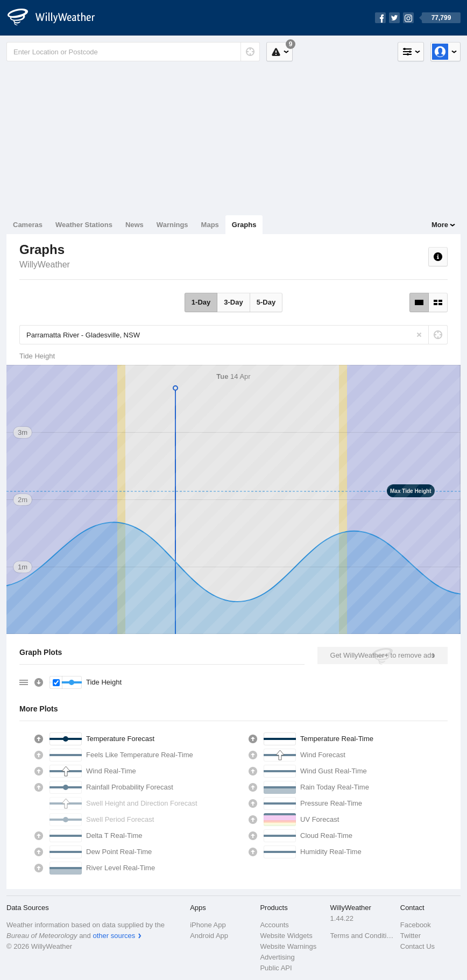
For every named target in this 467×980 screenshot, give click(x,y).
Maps (210, 225)
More (440, 225)
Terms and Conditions (362, 936)
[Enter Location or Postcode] (133, 52)
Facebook (416, 925)
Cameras (28, 225)
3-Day (233, 302)
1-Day (201, 302)
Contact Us (418, 946)
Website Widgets (286, 936)
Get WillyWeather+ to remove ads (383, 655)
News (135, 225)
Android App (209, 936)
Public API (276, 968)
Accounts (274, 925)
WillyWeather (45, 265)
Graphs (244, 225)
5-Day (266, 302)
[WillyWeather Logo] (57, 18)
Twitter (411, 936)
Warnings (172, 225)
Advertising (277, 957)
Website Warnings (288, 946)
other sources (114, 936)
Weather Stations (84, 225)
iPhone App (208, 925)
